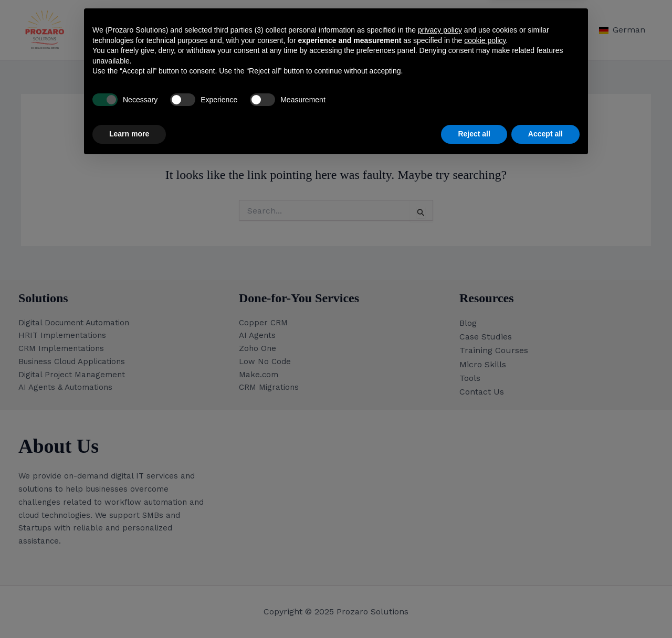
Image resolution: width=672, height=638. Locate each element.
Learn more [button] (129, 609)
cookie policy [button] (485, 516)
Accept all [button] (545, 609)
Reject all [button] (474, 609)
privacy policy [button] (440, 505)
